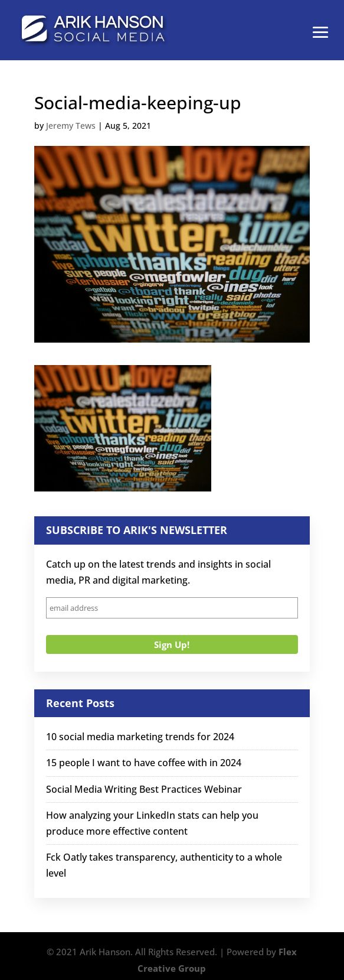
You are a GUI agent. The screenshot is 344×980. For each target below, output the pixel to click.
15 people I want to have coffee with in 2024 (144, 763)
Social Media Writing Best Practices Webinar (144, 789)
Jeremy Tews (71, 126)
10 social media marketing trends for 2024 (140, 737)
